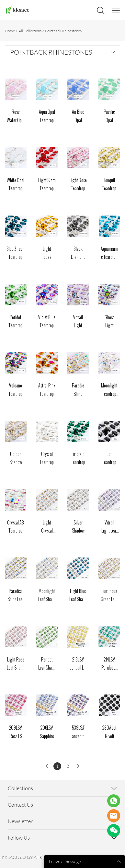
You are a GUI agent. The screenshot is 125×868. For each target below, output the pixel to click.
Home (10, 31)
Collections (20, 788)
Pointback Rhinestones (63, 31)
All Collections (30, 31)
